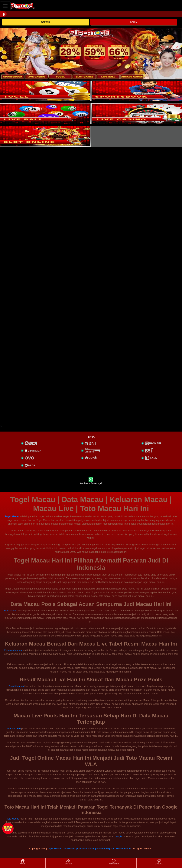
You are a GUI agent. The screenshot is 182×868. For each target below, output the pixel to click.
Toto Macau (13, 819)
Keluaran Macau (13, 650)
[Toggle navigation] (5, 6)
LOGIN (134, 22)
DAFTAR (45, 22)
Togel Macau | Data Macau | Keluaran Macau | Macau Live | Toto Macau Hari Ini (89, 849)
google (118, 836)
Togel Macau (12, 516)
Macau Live (14, 728)
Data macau (11, 611)
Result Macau (16, 686)
